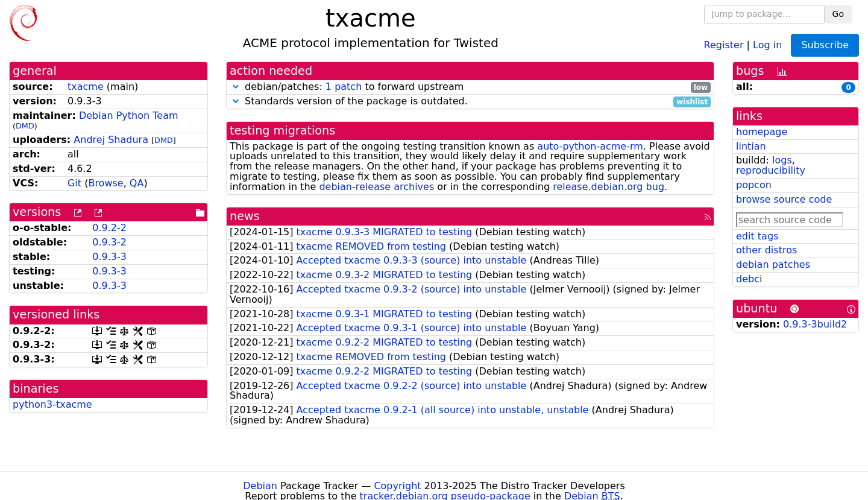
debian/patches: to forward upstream (470, 87)
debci (749, 279)
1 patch (344, 87)
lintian (751, 146)
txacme (86, 87)
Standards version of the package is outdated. (470, 102)
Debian (260, 486)
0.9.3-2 (109, 242)
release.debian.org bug (609, 187)
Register (724, 44)
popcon (754, 185)
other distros (766, 250)
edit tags (757, 236)
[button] (236, 87)
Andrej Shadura (111, 140)
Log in (767, 44)
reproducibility (771, 170)
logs (782, 160)
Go (838, 14)
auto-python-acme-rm (590, 146)
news (245, 216)
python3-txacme (52, 404)
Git (74, 183)
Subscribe (825, 45)
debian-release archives (376, 187)
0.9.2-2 (109, 228)
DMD (25, 126)
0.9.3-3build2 (815, 324)
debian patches (773, 264)
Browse (105, 183)
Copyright (397, 486)
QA (137, 183)
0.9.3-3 (109, 257)
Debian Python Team (129, 116)
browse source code (784, 199)
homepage (762, 132)
